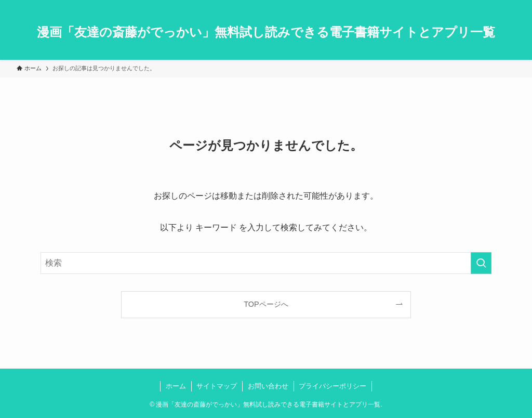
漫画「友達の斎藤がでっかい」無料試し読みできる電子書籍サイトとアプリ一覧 (266, 32)
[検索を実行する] (481, 263)
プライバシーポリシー (332, 386)
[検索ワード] (266, 263)
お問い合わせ (268, 386)
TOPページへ (266, 304)
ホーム (176, 386)
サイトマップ (217, 386)
